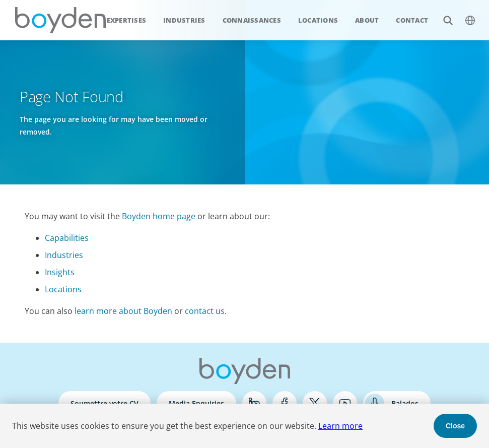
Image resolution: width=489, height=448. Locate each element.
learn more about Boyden (123, 311)
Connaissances (252, 20)
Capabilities (67, 238)
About (367, 20)
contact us (205, 311)
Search (442, 15)
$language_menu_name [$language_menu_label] (465, 15)
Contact (412, 20)
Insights (60, 272)
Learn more (340, 426)
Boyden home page (159, 216)
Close (455, 426)
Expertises (127, 20)
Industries (184, 20)
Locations (318, 20)
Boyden (60, 20)
